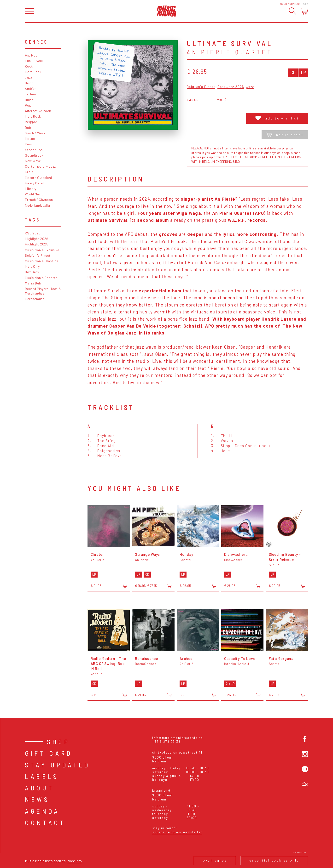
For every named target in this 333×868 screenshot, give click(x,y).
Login (305, 4)
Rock (29, 66)
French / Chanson (39, 200)
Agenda (42, 811)
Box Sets (32, 272)
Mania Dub (33, 283)
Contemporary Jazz (40, 166)
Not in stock (285, 135)
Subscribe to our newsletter (177, 832)
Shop (58, 742)
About (39, 788)
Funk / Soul (34, 61)
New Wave (33, 161)
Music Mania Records (41, 278)
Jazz (29, 77)
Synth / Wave (35, 133)
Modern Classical (38, 178)
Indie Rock (33, 116)
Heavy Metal (34, 183)
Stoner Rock (35, 150)
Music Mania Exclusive (42, 250)
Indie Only (32, 266)
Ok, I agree (215, 860)
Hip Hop (31, 55)
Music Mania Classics (42, 261)
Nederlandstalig (37, 205)
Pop (28, 105)
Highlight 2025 (37, 244)
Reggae (31, 122)
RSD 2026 (33, 233)
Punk (29, 144)
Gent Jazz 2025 (231, 87)
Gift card (49, 753)
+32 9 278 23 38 (166, 742)
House (30, 139)
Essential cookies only (274, 860)
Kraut (29, 172)
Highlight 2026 (37, 239)
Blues (29, 100)
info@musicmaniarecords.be (178, 738)
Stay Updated (58, 765)
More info (75, 861)
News (37, 799)
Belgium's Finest (38, 255)
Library (31, 189)
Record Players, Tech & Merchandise (43, 291)
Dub (28, 128)
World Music (34, 194)
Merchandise (35, 299)
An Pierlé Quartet (230, 52)
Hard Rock (33, 72)
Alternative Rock (38, 111)
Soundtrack (34, 155)
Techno (30, 94)
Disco (29, 83)
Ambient (31, 88)
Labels (42, 776)
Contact (45, 823)
